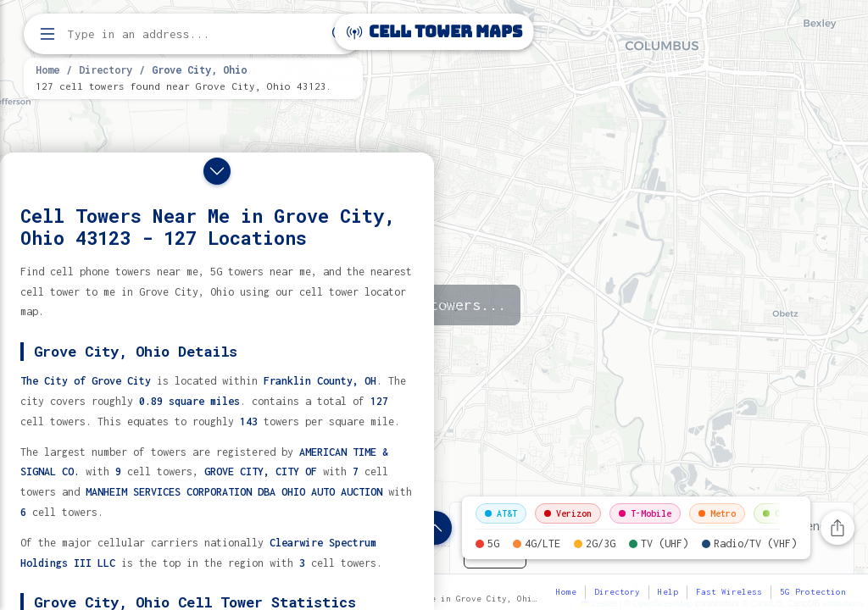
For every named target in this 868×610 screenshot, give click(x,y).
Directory (106, 69)
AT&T (501, 513)
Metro (717, 513)
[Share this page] (837, 528)
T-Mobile (645, 513)
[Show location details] (435, 528)
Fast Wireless (729, 592)
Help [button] (668, 592)
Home (47, 69)
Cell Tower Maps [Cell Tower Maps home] (434, 32)
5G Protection (813, 592)
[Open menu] (47, 34)
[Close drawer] (217, 171)
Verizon (568, 513)
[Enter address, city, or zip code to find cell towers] (195, 34)
